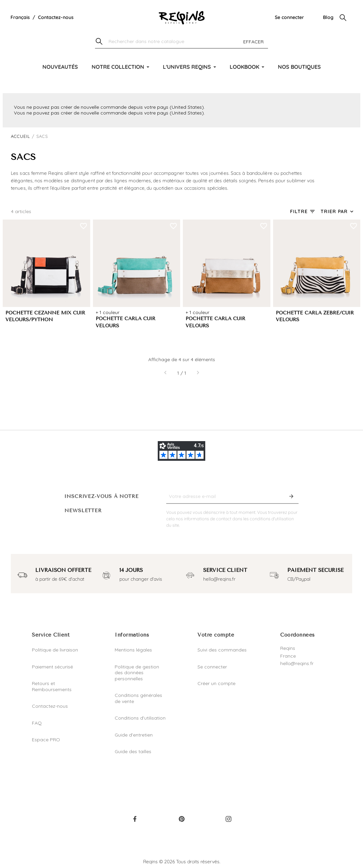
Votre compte (216, 635)
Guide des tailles (133, 751)
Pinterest (181, 822)
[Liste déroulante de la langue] (20, 18)
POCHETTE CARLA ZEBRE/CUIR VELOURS (315, 316)
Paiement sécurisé (52, 667)
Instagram (228, 822)
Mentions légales (133, 650)
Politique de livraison (55, 650)
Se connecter (289, 17)
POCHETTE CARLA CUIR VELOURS (126, 322)
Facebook (135, 822)
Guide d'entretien (134, 735)
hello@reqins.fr (297, 663)
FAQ (37, 723)
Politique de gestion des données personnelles (137, 673)
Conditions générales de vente (138, 698)
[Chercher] (181, 42)
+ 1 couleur (108, 312)
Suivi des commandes (222, 650)
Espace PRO (46, 740)
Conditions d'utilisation (140, 718)
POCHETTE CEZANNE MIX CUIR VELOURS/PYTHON (45, 316)
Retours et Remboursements (52, 686)
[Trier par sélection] (338, 212)
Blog (328, 17)
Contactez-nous (56, 17)
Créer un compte (216, 683)
